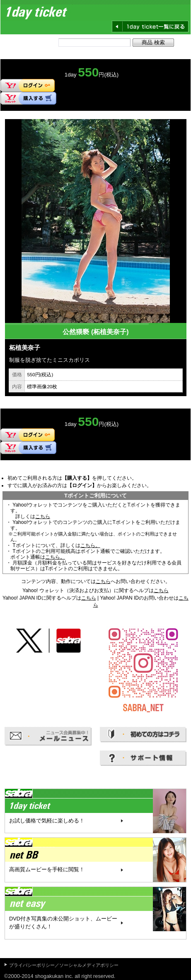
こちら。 (90, 545)
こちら (43, 516)
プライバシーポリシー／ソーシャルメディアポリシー (64, 965)
